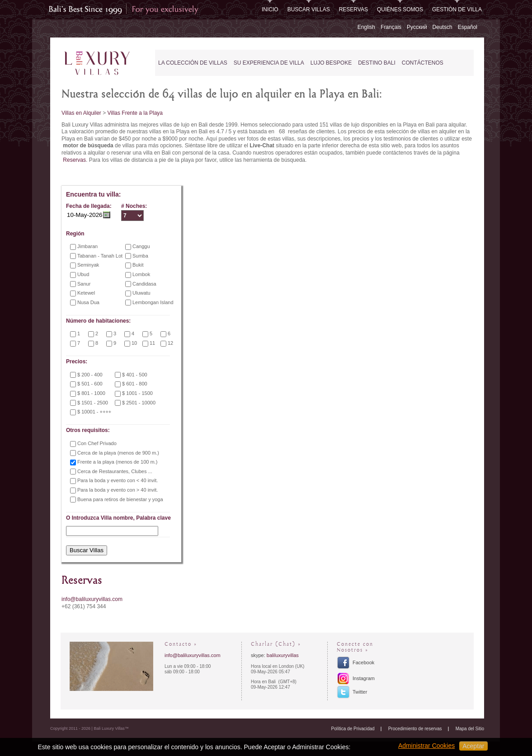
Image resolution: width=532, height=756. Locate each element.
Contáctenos (423, 63)
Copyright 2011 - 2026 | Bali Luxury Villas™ (89, 728)
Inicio (270, 9)
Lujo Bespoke (331, 63)
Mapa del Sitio (470, 729)
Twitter (360, 692)
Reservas (353, 9)
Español (468, 27)
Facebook (363, 662)
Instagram (364, 678)
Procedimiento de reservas (415, 729)
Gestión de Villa (457, 9)
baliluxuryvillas (283, 655)
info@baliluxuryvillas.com (92, 599)
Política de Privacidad (353, 729)
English (366, 27)
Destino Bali (377, 63)
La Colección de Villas (193, 63)
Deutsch (443, 27)
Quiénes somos (400, 9)
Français (391, 27)
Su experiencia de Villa (269, 63)
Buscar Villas (309, 9)
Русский (417, 27)
